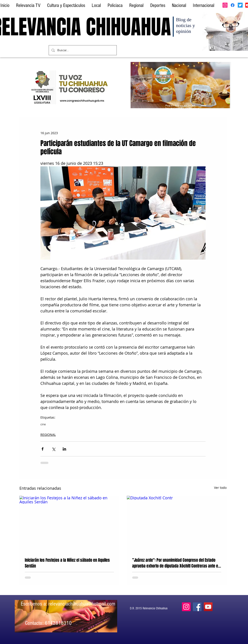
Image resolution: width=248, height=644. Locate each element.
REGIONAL (48, 435)
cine (43, 424)
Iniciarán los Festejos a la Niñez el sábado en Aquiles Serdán (67, 563)
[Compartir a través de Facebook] (43, 449)
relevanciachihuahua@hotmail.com (82, 604)
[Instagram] (225, 5)
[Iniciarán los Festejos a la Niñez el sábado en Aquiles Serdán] (69, 524)
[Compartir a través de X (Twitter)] (53, 449)
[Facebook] (233, 5)
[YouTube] (208, 607)
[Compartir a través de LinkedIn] (64, 449)
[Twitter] (240, 5)
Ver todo (220, 488)
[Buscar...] (82, 50)
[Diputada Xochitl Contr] (177, 524)
